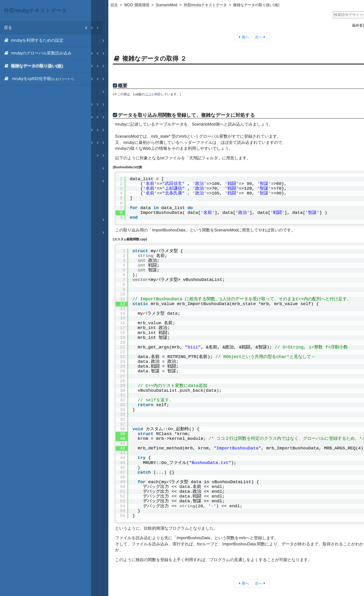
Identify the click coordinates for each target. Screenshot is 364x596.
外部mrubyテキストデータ (205, 5)
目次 (114, 5)
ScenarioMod (166, 5)
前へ (243, 37)
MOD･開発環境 (137, 5)
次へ (261, 37)
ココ (148, 94)
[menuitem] (46, 41)
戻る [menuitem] (48, 28)
